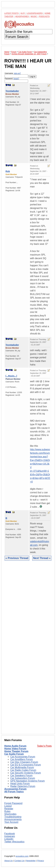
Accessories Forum (15, 789)
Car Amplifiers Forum (22, 759)
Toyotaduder (12, 91)
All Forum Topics (14, 792)
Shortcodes (10, 814)
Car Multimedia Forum (22, 767)
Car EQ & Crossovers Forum (26, 765)
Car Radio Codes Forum (23, 770)
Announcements (13, 819)
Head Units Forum (20, 784)
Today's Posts (44, 746)
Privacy (41, 861)
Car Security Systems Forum (26, 773)
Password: (16, 80)
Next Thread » (42, 558)
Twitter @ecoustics (14, 842)
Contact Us (19, 861)
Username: (16, 75)
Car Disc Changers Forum (24, 762)
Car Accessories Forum (23, 757)
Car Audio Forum (14, 754)
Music (34, 16)
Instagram (10, 836)
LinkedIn (9, 839)
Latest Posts (11, 13)
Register (9, 809)
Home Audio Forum (15, 746)
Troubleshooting (13, 817)
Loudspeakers (35, 13)
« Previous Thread (17, 558)
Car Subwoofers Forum (23, 778)
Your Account (11, 822)
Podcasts (44, 16)
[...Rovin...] (11, 376)
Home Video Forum (15, 749)
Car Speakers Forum (21, 775)
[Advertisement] (28, 650)
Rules (7, 811)
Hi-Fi (23, 13)
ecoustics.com (22, 856)
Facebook (10, 834)
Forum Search (17, 37)
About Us (9, 861)
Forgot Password (13, 803)
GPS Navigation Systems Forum (27, 781)
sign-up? (17, 73)
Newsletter (31, 861)
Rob (8, 171)
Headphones (22, 16)
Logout (8, 806)
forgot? (16, 79)
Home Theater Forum (16, 751)
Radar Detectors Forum (23, 786)
